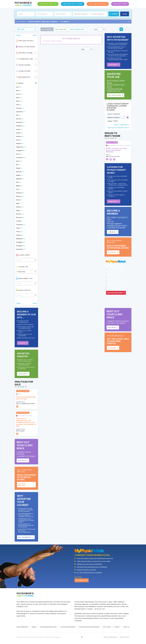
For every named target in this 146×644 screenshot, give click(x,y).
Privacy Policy (125, 637)
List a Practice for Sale (98, 4)
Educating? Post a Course (73, 4)
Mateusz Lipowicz (114, 117)
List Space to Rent (120, 4)
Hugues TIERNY (113, 121)
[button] (36, 83)
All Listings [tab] (47, 29)
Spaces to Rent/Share (27, 47)
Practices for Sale (26, 41)
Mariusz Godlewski (114, 114)
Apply (35, 35)
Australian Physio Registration (89, 627)
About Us (126, 627)
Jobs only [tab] (61, 29)
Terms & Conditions (110, 637)
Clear (18, 35)
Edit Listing (107, 627)
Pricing (34, 627)
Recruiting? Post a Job (48, 4)
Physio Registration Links (48, 627)
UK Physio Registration (68, 627)
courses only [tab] (77, 29)
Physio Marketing (22, 627)
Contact (117, 627)
